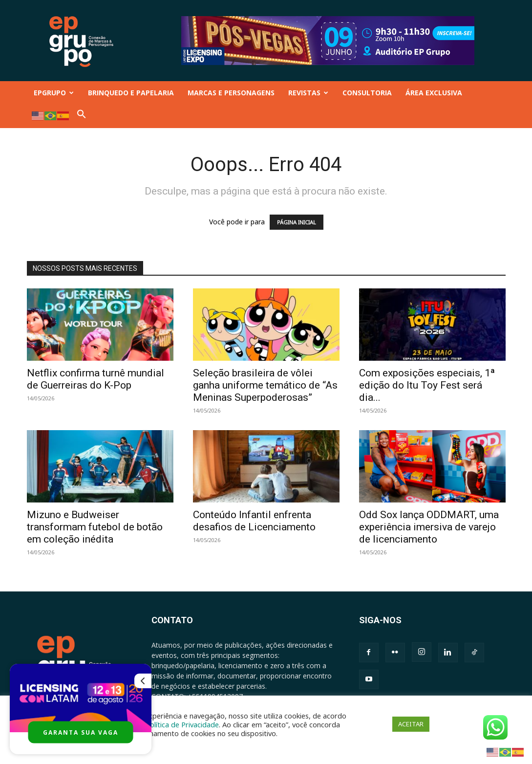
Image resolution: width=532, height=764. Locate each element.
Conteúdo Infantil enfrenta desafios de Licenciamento (254, 521)
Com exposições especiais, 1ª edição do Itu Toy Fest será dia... (427, 385)
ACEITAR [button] (411, 724)
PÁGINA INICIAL (297, 222)
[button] (82, 116)
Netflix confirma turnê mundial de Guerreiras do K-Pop (96, 379)
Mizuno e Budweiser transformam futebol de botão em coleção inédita (95, 527)
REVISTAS (308, 93)
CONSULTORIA (367, 93)
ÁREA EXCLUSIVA (434, 93)
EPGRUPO (54, 93)
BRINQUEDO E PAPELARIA (131, 93)
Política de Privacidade (182, 724)
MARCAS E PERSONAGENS (231, 93)
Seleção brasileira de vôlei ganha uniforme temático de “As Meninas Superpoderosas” (265, 385)
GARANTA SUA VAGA (81, 732)
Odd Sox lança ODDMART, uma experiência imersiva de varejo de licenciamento (429, 527)
